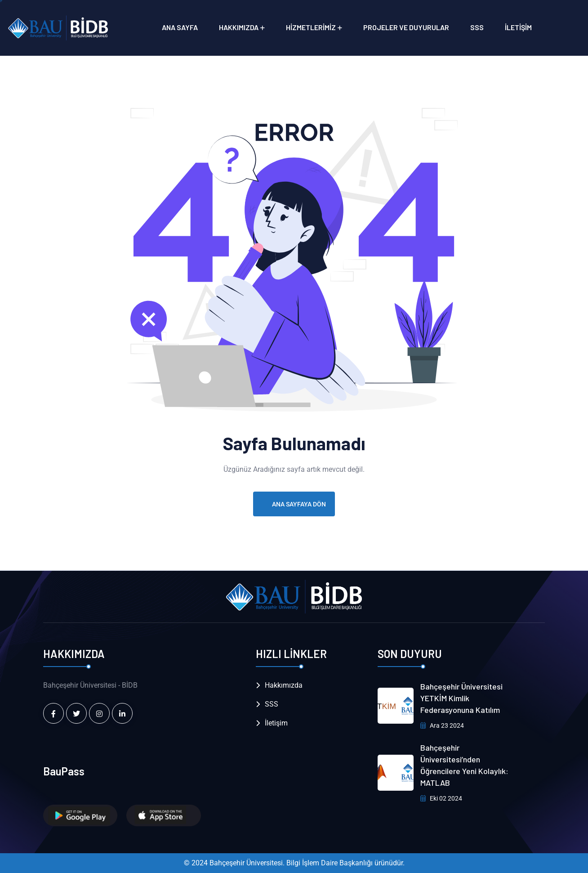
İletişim (518, 27)
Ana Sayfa (180, 27)
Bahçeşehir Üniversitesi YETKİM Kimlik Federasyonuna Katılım (461, 698)
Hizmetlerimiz (311, 27)
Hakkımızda (239, 27)
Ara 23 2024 (442, 725)
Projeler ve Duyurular (406, 27)
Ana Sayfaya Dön (294, 504)
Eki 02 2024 (441, 798)
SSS (477, 27)
